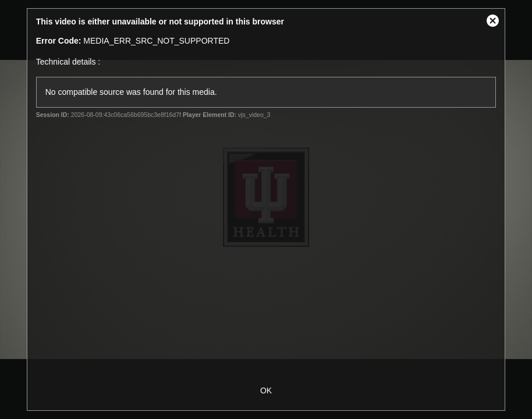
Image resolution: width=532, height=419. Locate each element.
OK (266, 390)
